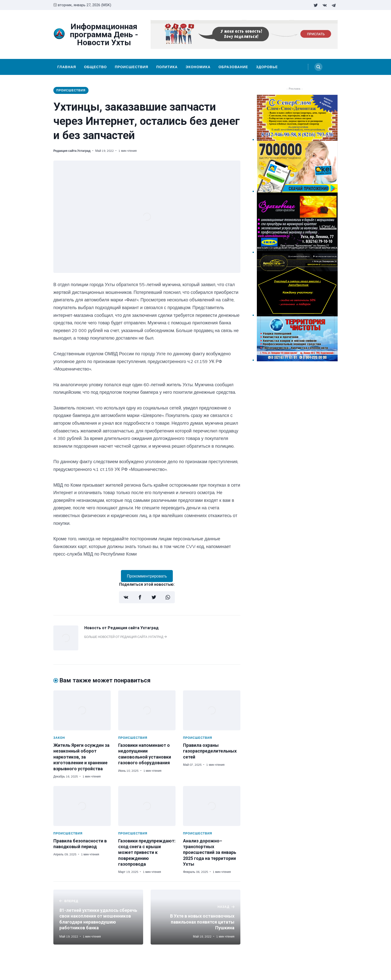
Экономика (198, 67)
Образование (233, 67)
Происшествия (131, 67)
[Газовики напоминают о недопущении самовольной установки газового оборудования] (147, 710)
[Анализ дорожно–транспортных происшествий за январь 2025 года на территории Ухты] (212, 806)
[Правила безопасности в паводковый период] (82, 806)
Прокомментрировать (147, 576)
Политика (167, 67)
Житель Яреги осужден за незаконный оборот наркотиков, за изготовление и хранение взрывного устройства (81, 757)
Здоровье (267, 67)
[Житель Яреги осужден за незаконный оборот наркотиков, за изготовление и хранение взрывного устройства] (82, 710)
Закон (59, 738)
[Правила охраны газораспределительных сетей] (212, 710)
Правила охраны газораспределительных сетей (210, 751)
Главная (67, 67)
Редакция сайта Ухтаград (72, 151)
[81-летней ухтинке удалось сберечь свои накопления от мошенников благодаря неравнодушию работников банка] (98, 917)
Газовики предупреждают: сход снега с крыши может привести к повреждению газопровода (147, 853)
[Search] (318, 67)
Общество (96, 67)
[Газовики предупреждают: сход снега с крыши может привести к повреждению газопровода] (147, 806)
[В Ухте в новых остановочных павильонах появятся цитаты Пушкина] (195, 917)
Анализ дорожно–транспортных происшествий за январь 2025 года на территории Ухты (210, 853)
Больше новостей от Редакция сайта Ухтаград (125, 637)
